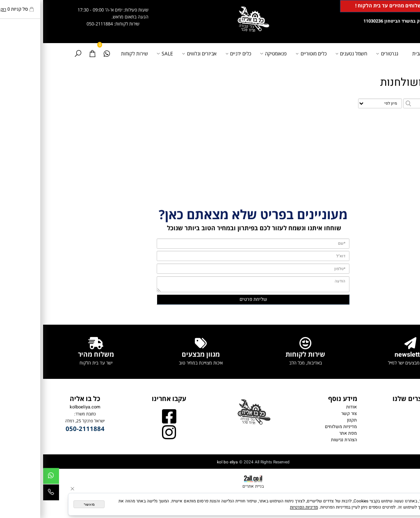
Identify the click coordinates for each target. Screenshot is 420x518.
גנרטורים (345, 54)
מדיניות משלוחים (298, 427)
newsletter (367, 355)
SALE (123, 54)
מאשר (46, 504)
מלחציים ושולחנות (379, 82)
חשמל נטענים (309, 54)
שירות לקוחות (91, 54)
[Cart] (49, 54)
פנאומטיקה (231, 54)
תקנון (309, 420)
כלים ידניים (196, 54)
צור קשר (306, 414)
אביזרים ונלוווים (157, 54)
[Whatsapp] (64, 54)
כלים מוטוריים (269, 54)
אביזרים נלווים (394, 440)
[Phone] (8, 494)
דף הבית (377, 54)
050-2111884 (57, 24)
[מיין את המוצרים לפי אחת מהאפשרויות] (337, 104)
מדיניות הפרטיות (261, 507)
